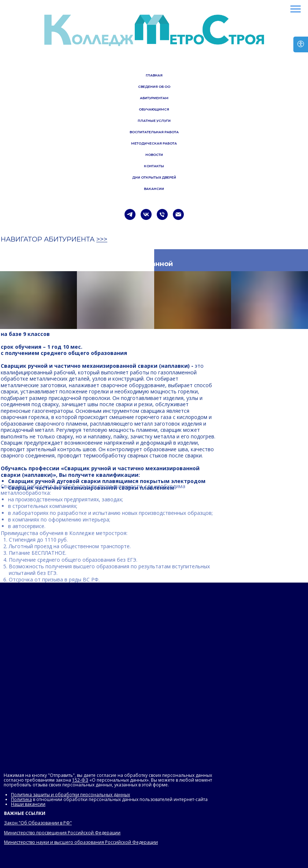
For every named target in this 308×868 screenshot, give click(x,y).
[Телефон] (162, 214)
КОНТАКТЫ (154, 166)
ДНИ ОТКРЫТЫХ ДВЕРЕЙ (154, 177)
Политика (21, 799)
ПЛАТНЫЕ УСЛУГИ (154, 121)
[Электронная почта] (178, 214)
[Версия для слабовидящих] (301, 44)
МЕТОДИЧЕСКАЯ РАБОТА (154, 143)
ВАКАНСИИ (154, 189)
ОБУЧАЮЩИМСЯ (154, 109)
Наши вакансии (28, 804)
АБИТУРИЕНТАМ (154, 98)
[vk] (146, 214)
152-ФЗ (80, 780)
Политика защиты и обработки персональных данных (70, 795)
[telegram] (130, 214)
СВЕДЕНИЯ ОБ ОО (154, 87)
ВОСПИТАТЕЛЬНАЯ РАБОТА (154, 132)
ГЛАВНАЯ (154, 75)
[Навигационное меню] (296, 9)
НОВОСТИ (154, 155)
